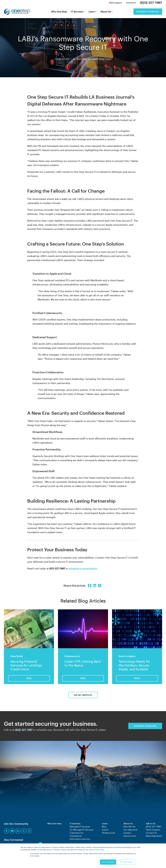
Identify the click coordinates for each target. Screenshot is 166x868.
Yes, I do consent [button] (108, 862)
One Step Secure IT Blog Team (94, 59)
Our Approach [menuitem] (130, 830)
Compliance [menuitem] (76, 836)
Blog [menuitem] (104, 827)
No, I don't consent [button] (126, 862)
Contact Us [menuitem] (131, 3)
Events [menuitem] (105, 830)
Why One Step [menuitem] (54, 823)
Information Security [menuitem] (80, 839)
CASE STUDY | (64, 59)
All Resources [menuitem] (109, 833)
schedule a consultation (83, 568)
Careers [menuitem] (127, 833)
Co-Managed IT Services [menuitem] (82, 830)
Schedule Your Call (148, 11)
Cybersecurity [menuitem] (77, 833)
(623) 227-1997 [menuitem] (151, 3)
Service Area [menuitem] (130, 836)
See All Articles (83, 695)
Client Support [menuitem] (115, 3)
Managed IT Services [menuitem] (80, 827)
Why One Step (59, 12)
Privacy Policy (99, 850)
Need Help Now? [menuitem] (154, 836)
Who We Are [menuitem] (129, 827)
